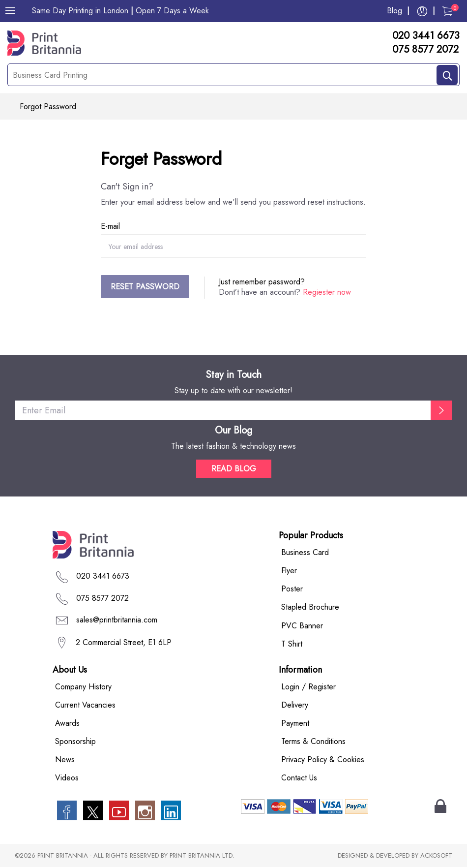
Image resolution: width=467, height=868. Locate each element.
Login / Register (308, 687)
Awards (67, 724)
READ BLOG (234, 470)
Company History (83, 687)
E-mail (110, 227)
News (65, 760)
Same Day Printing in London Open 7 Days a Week (120, 11)
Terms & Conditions (313, 742)
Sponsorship (75, 742)
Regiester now (327, 293)
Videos (67, 779)
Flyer (289, 572)
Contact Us (299, 779)
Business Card (305, 553)
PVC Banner (302, 626)
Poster (292, 590)
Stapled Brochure (310, 608)
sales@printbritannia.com (117, 620)
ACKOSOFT (436, 856)
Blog (394, 11)
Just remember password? (262, 282)
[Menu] (10, 11)
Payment (295, 724)
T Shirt (292, 644)
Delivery (295, 705)
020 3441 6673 (426, 36)
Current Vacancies (85, 705)
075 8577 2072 (425, 50)
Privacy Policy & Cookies (323, 760)
